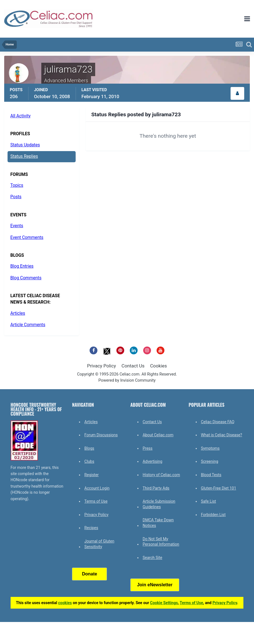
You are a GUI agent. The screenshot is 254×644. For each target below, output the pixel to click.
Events (17, 226)
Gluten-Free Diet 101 (219, 488)
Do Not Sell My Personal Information (161, 542)
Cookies (159, 366)
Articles (18, 313)
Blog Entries (22, 266)
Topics (17, 185)
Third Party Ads (156, 488)
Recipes (91, 528)
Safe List (209, 501)
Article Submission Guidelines (159, 504)
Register (91, 475)
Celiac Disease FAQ (218, 422)
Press (148, 448)
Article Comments (28, 325)
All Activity (21, 116)
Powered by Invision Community (127, 380)
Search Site (152, 558)
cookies (65, 603)
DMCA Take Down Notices (158, 523)
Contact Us (133, 366)
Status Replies (24, 156)
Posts (16, 197)
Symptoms (210, 448)
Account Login (97, 488)
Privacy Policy (101, 366)
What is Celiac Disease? (222, 435)
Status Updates (25, 145)
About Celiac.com (158, 435)
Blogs (89, 448)
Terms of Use (96, 501)
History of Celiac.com (161, 475)
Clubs (89, 461)
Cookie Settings (164, 603)
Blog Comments (26, 278)
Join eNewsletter (155, 585)
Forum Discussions (101, 435)
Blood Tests (211, 475)
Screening (210, 461)
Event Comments (27, 238)
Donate (90, 574)
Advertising (152, 461)
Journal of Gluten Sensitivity (99, 544)
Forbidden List (213, 515)
